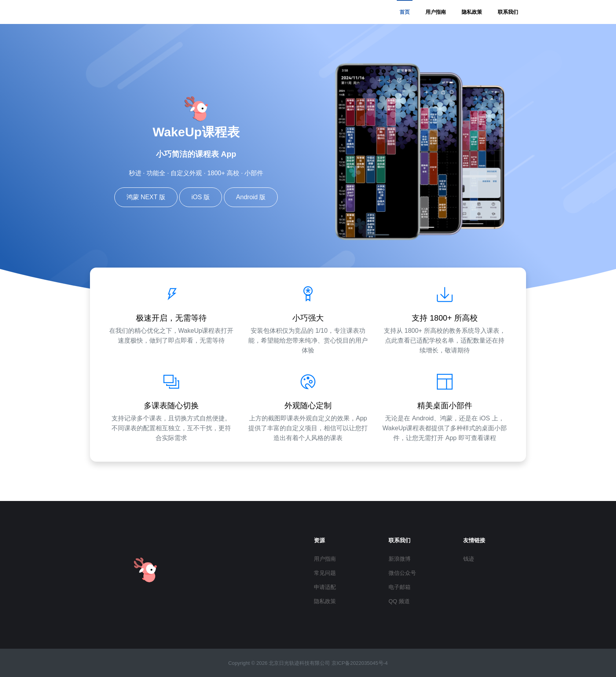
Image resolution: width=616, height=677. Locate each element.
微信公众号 (402, 573)
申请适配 (325, 587)
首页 (405, 12)
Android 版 (251, 197)
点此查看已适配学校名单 (420, 340)
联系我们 (508, 12)
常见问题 (325, 573)
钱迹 (469, 559)
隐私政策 (472, 12)
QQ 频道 (399, 601)
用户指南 (436, 12)
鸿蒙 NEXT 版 (146, 197)
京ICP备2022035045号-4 (360, 663)
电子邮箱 (400, 587)
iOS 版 (201, 197)
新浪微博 (400, 559)
